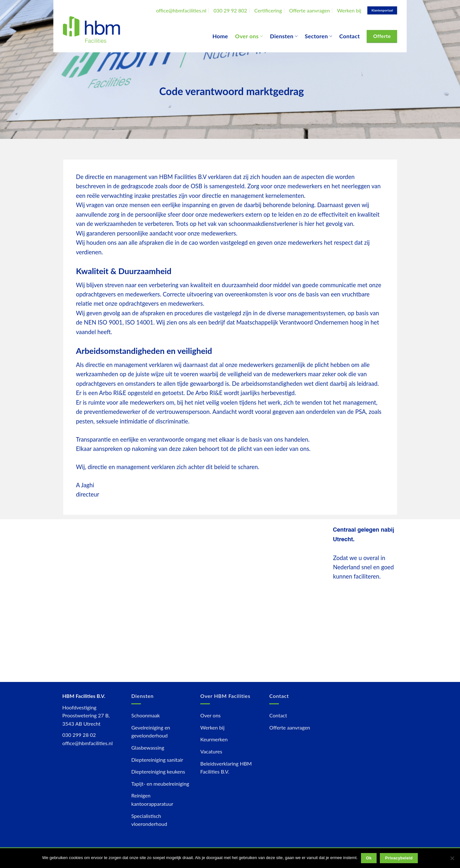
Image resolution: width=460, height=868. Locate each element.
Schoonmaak (146, 715)
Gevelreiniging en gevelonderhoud (151, 732)
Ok (369, 858)
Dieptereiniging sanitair (157, 760)
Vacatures (211, 751)
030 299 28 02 (79, 735)
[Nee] (452, 860)
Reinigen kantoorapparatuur (152, 800)
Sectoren (318, 36)
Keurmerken (214, 739)
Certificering (268, 10)
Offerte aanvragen (310, 10)
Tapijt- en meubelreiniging (160, 784)
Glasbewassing (148, 748)
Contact (349, 36)
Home (220, 36)
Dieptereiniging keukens (158, 771)
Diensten (284, 36)
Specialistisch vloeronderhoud (149, 820)
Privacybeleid (399, 858)
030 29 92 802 (230, 10)
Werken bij (349, 10)
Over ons (249, 36)
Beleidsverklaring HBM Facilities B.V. (226, 768)
